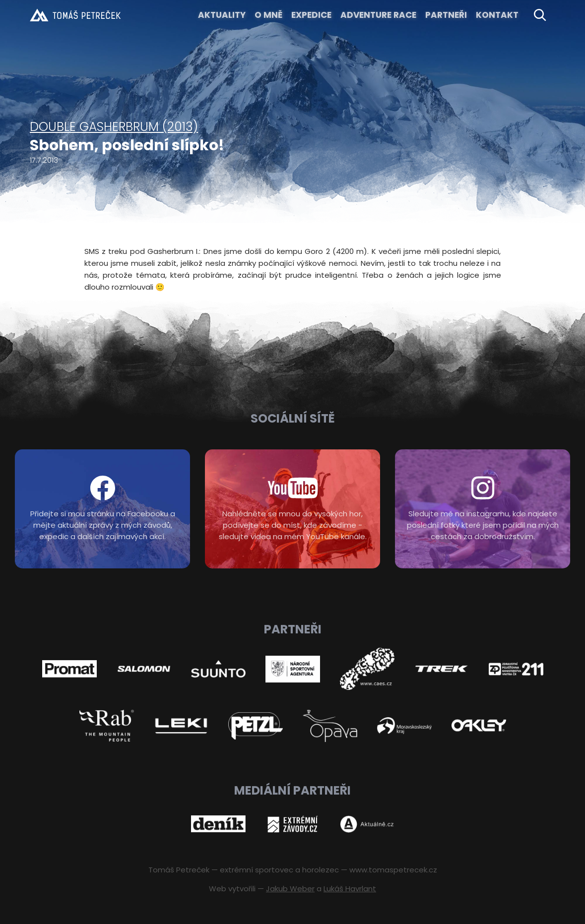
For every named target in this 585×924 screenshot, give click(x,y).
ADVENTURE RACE (378, 15)
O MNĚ (268, 15)
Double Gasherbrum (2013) (114, 127)
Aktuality (222, 15)
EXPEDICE (311, 15)
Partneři (446, 15)
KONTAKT (497, 15)
